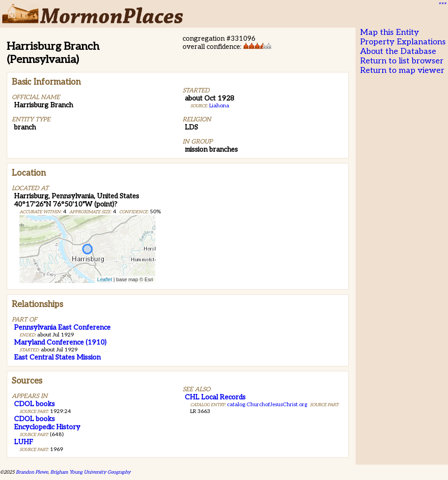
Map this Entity (390, 32)
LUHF (24, 442)
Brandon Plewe (32, 472)
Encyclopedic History (47, 427)
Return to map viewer (402, 70)
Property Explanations (403, 42)
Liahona (219, 106)
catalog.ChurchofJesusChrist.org (267, 405)
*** (442, 5)
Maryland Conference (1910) (60, 342)
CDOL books (34, 404)
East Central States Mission (57, 357)
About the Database (398, 51)
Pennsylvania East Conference (62, 327)
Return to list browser (402, 61)
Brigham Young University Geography (90, 472)
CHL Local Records (215, 397)
